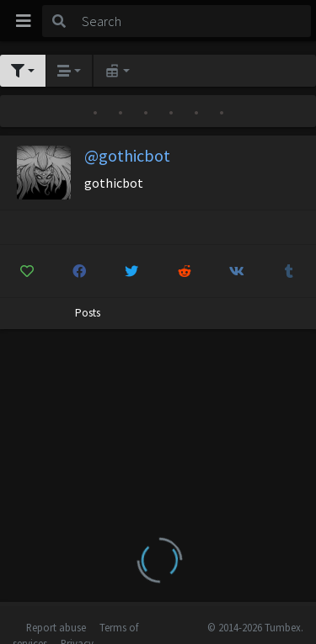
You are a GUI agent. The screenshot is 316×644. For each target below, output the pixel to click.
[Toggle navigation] (24, 21)
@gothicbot (127, 155)
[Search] (193, 21)
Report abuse (56, 627)
